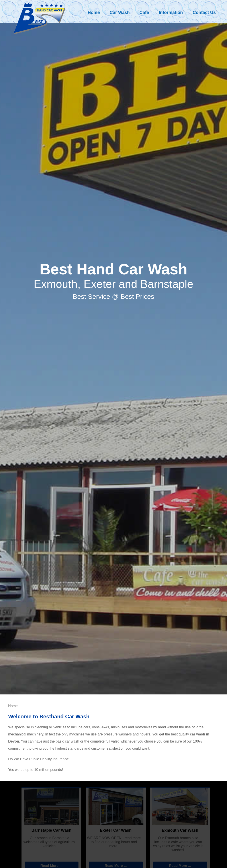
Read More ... (51, 866)
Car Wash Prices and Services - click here (184, 748)
